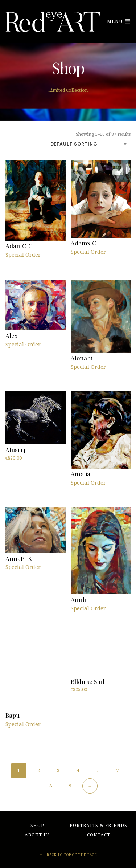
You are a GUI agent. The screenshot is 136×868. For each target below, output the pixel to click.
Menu (119, 21)
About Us (37, 835)
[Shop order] (90, 144)
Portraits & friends (98, 826)
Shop (37, 826)
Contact (99, 835)
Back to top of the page (68, 855)
